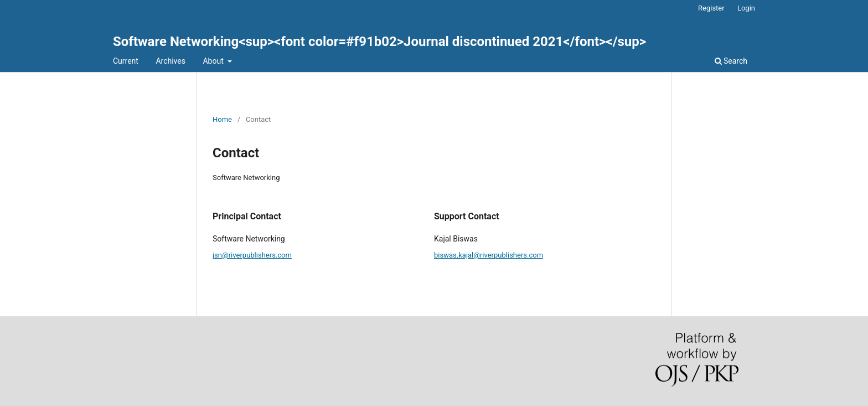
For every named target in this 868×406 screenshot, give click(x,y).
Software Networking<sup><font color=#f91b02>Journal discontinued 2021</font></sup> (379, 42)
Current (126, 61)
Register (711, 8)
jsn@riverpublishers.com (252, 255)
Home (222, 119)
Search (731, 61)
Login (746, 8)
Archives (170, 61)
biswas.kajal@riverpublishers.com (489, 255)
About (214, 61)
